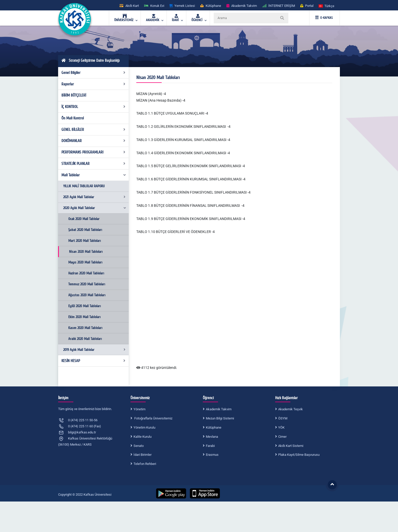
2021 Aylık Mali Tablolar (94, 197)
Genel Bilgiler (94, 73)
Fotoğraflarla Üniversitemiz (153, 418)
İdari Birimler (143, 455)
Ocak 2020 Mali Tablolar (84, 219)
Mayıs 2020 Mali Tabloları (85, 262)
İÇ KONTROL (94, 107)
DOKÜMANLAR (94, 141)
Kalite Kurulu (143, 437)
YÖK (281, 427)
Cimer (282, 437)
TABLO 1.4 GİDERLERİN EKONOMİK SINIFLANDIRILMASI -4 (183, 153)
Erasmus (212, 455)
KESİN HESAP (94, 361)
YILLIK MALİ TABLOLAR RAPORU (84, 186)
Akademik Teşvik (291, 409)
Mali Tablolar (94, 175)
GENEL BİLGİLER (94, 130)
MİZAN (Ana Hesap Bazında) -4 (161, 100)
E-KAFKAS (324, 18)
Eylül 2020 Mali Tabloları (85, 306)
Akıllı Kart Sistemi (291, 446)
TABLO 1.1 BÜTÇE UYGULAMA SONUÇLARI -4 (172, 113)
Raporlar (94, 84)
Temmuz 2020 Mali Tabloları (87, 284)
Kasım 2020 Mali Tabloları (85, 328)
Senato (139, 446)
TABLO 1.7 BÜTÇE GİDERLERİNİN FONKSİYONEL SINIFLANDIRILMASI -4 (193, 192)
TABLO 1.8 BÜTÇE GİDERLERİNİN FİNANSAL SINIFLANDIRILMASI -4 (190, 206)
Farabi (210, 446)
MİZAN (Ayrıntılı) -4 (151, 94)
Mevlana (212, 437)
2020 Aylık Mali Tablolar (95, 208)
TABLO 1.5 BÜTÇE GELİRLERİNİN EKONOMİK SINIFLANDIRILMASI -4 (191, 166)
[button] (327, 6)
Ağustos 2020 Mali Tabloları (87, 295)
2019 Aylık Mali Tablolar (94, 350)
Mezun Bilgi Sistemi (220, 418)
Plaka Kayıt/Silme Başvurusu (299, 455)
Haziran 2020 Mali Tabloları (86, 273)
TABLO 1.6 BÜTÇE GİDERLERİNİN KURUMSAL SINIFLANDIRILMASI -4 (191, 179)
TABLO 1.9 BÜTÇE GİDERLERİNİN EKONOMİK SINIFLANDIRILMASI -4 (191, 219)
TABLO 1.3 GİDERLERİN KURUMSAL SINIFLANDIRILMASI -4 (183, 140)
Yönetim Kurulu (144, 427)
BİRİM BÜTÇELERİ (74, 95)
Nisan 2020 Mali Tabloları (86, 252)
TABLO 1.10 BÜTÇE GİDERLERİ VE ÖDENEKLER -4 (176, 232)
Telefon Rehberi (145, 464)
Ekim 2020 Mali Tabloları (84, 317)
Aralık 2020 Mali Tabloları (85, 339)
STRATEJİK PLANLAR (94, 164)
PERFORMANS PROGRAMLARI (94, 152)
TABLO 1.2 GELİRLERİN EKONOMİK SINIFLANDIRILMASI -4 (183, 127)
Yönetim (139, 409)
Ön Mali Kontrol (73, 118)
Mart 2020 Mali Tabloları (85, 241)
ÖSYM (283, 418)
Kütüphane (214, 427)
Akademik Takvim (219, 409)
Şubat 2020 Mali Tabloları (85, 230)
